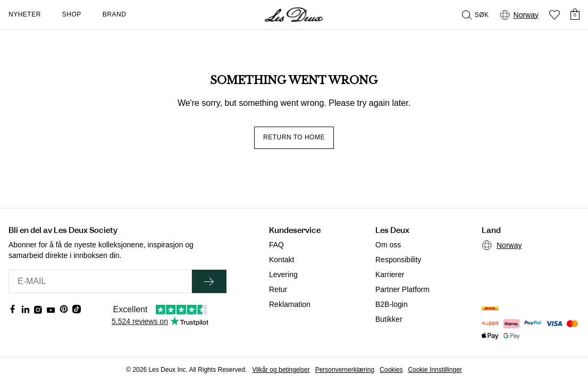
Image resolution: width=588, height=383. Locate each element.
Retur (278, 289)
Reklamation (290, 304)
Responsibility (398, 260)
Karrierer (390, 274)
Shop (72, 14)
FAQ (276, 245)
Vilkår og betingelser (281, 370)
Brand (115, 14)
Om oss (388, 245)
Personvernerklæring (345, 370)
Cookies (391, 370)
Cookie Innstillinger (435, 370)
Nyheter (25, 14)
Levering (283, 274)
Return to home (294, 137)
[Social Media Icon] (13, 309)
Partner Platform (402, 289)
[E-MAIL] (100, 281)
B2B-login (392, 304)
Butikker (389, 319)
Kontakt (282, 260)
